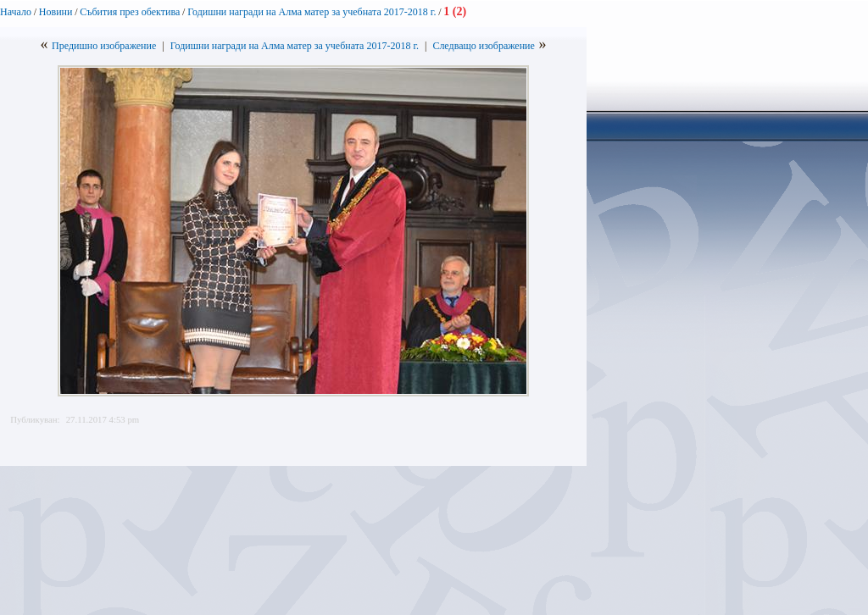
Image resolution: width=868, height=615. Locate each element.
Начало (16, 12)
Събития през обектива (130, 12)
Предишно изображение (104, 46)
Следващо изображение (484, 46)
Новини (56, 12)
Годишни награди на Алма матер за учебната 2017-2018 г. (312, 12)
